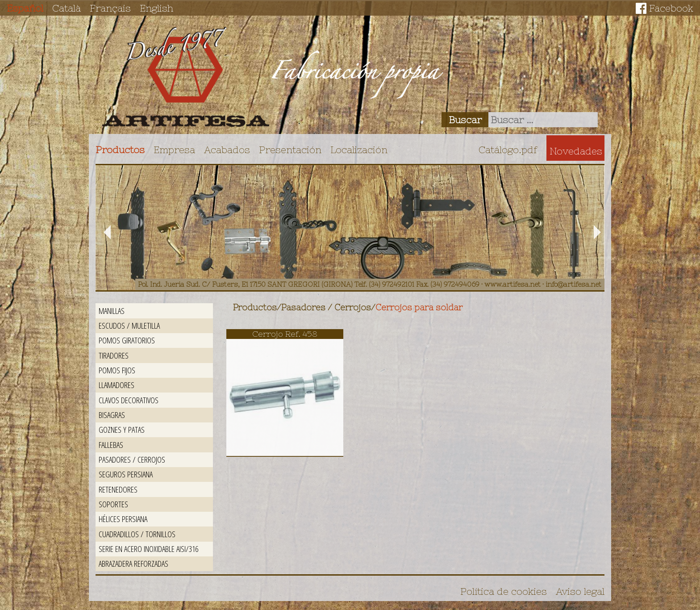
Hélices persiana (123, 519)
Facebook (671, 8)
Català (67, 8)
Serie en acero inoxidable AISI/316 (148, 549)
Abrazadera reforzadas (133, 563)
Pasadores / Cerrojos (132, 459)
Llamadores (117, 385)
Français (110, 8)
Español (25, 8)
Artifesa (186, 77)
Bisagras (112, 415)
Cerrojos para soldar (419, 307)
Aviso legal (580, 591)
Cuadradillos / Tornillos (137, 534)
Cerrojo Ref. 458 (285, 334)
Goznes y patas (122, 429)
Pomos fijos (117, 370)
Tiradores (114, 355)
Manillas (112, 311)
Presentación (290, 150)
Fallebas (111, 445)
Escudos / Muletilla (129, 325)
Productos (120, 150)
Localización (359, 150)
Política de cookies (504, 591)
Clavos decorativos (129, 400)
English (156, 8)
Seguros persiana (126, 474)
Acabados (227, 150)
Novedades (576, 151)
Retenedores (118, 489)
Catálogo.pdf (508, 150)
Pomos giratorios (127, 340)
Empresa (174, 150)
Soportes (113, 504)
